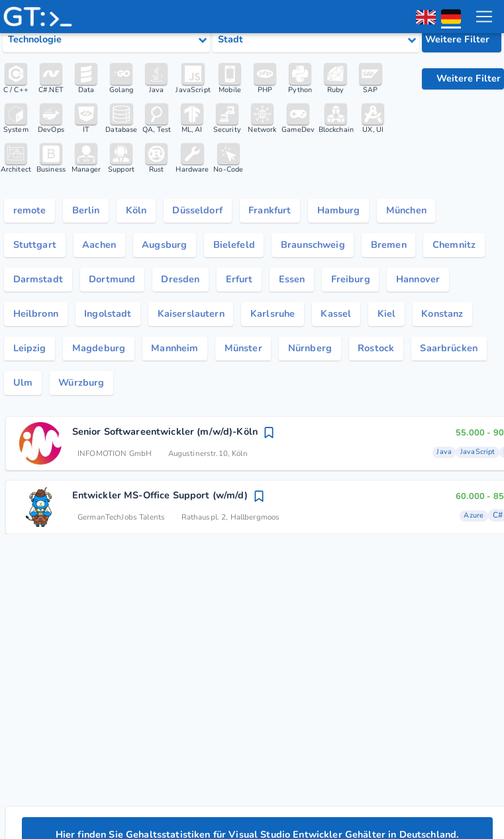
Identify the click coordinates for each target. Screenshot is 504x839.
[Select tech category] (106, 40)
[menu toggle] (483, 17)
